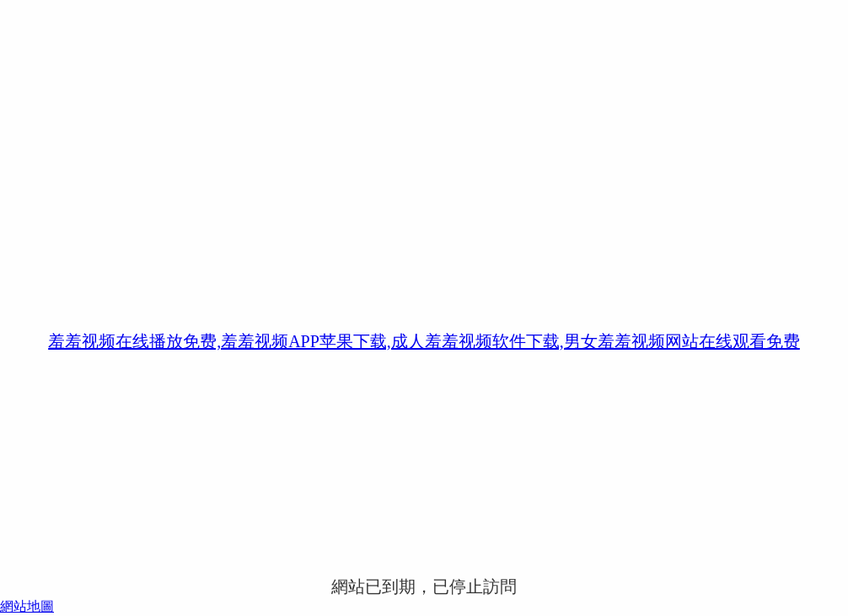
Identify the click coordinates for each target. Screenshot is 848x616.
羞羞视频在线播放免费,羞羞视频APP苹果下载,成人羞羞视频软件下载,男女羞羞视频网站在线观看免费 (424, 341)
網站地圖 (27, 606)
